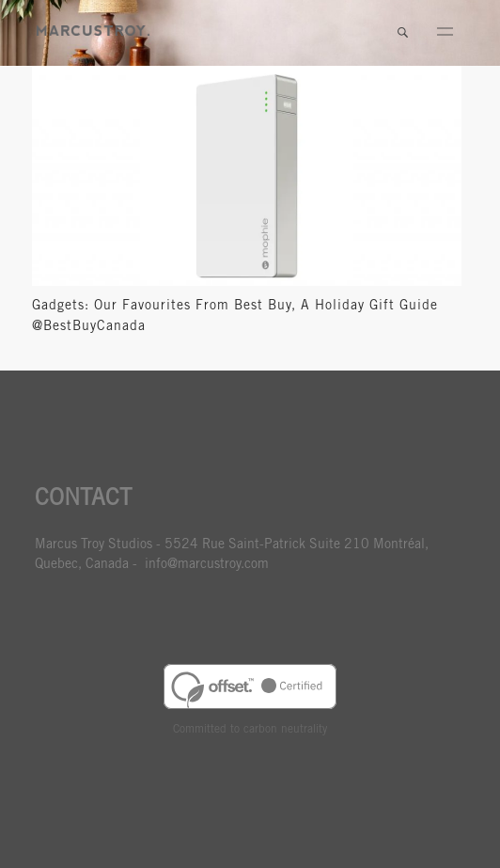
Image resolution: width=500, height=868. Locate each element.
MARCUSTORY (93, 31)
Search (402, 33)
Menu (445, 33)
